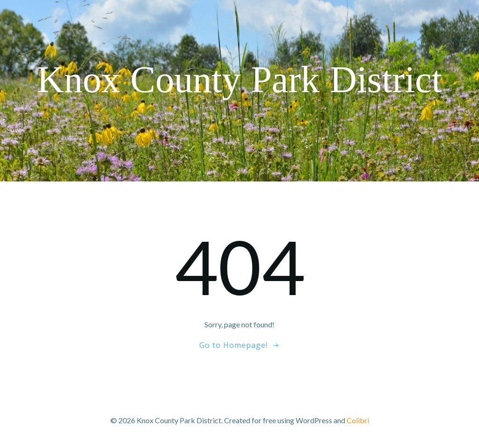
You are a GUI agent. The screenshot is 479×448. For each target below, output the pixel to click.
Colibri (358, 420)
